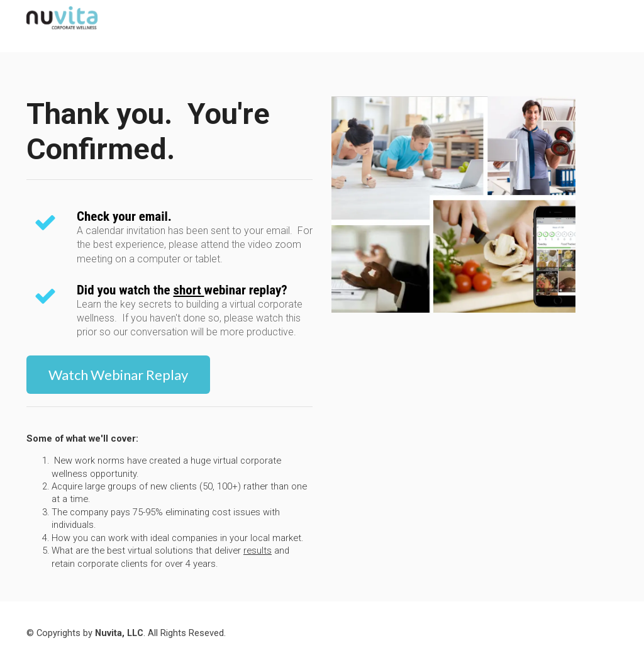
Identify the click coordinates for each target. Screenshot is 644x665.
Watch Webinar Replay (118, 375)
